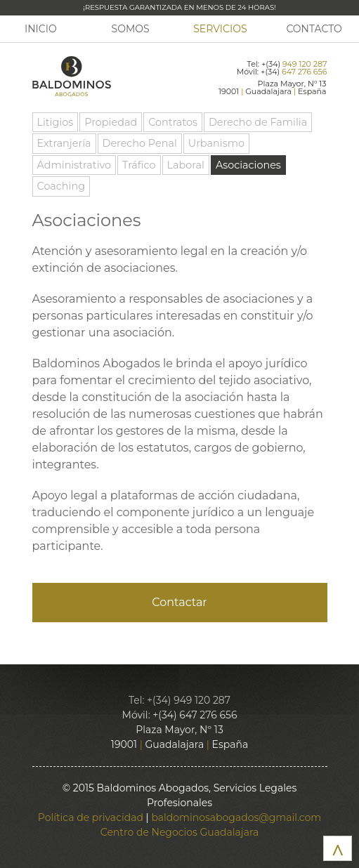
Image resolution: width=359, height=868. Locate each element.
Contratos (173, 122)
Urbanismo (216, 143)
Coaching (61, 186)
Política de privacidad (91, 817)
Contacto (314, 29)
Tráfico (139, 165)
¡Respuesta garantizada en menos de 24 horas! (179, 7)
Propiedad (111, 122)
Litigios (56, 122)
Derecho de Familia (258, 122)
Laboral (186, 165)
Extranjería (64, 143)
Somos (131, 29)
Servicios (220, 29)
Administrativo (74, 165)
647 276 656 (304, 72)
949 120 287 (305, 64)
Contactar (179, 602)
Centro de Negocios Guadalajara (179, 832)
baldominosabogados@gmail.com (236, 817)
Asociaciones (248, 165)
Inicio (41, 29)
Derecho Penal (140, 143)
